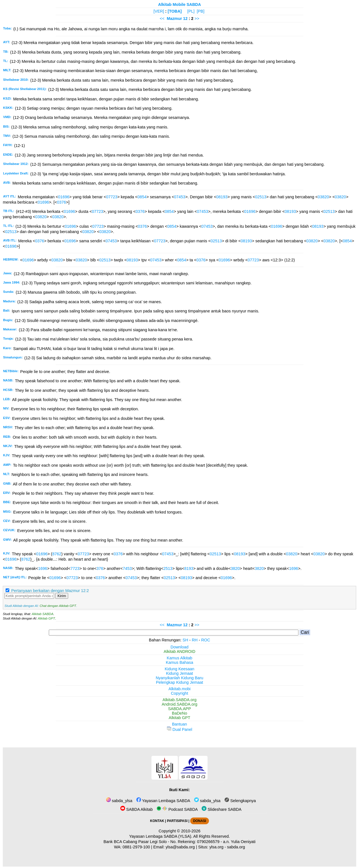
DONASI (199, 821)
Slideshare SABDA (222, 809)
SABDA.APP (179, 709)
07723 (112, 197)
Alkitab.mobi (179, 689)
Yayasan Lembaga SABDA (163, 801)
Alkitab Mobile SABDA (180, 4)
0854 (142, 197)
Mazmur (174, 19)
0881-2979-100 (136, 847)
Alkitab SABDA (42, 614)
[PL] (191, 11)
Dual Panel (179, 729)
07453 (180, 197)
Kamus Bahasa (179, 662)
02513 (261, 197)
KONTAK (157, 821)
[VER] (159, 11)
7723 (75, 568)
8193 (189, 568)
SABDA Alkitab (136, 809)
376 (100, 568)
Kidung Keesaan (179, 669)
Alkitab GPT (46, 618)
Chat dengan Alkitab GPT (58, 606)
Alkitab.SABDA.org (180, 700)
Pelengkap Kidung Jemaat (179, 682)
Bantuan (179, 724)
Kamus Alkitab (179, 658)
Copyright (179, 693)
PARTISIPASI (177, 821)
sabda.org (236, 847)
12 (186, 19)
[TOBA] (175, 11)
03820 (323, 197)
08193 (222, 197)
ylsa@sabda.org (180, 847)
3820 (235, 568)
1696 (43, 568)
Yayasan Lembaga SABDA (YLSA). (161, 836)
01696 (64, 197)
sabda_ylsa (119, 801)
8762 (57, 554)
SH (185, 640)
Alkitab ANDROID (180, 651)
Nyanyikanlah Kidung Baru (179, 678)
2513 (168, 568)
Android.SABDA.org (179, 704)
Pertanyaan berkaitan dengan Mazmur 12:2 (50, 591)
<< (162, 19)
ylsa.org (216, 847)
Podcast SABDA (177, 809)
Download (179, 647)
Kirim (62, 596)
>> (197, 19)
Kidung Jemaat (179, 673)
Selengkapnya (240, 801)
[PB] (200, 11)
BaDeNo (179, 713)
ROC (206, 640)
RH (195, 640)
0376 (61, 202)
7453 (127, 568)
